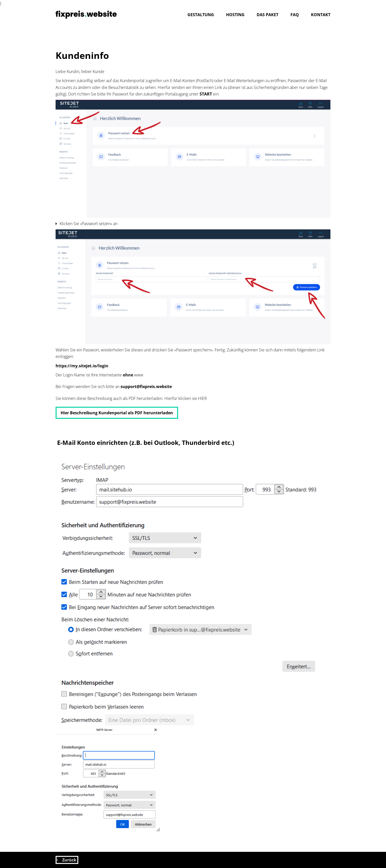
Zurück (67, 860)
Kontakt (321, 15)
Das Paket (268, 15)
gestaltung (201, 15)
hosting (235, 15)
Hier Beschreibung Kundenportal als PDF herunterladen (117, 413)
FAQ (295, 15)
